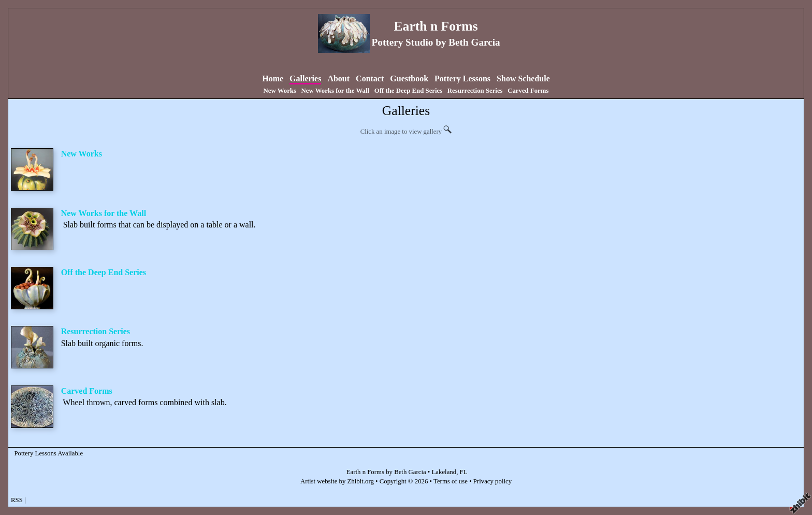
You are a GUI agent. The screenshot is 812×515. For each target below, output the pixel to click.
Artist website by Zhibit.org (337, 481)
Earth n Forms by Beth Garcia (386, 472)
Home (273, 78)
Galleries (305, 78)
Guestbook (409, 78)
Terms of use (451, 481)
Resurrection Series (475, 91)
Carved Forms (528, 91)
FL (464, 472)
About (338, 78)
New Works (280, 91)
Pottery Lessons (462, 78)
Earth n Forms (436, 26)
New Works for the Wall (336, 91)
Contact (370, 78)
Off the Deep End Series (409, 91)
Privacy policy (492, 481)
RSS (17, 500)
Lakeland (444, 472)
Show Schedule (523, 78)
